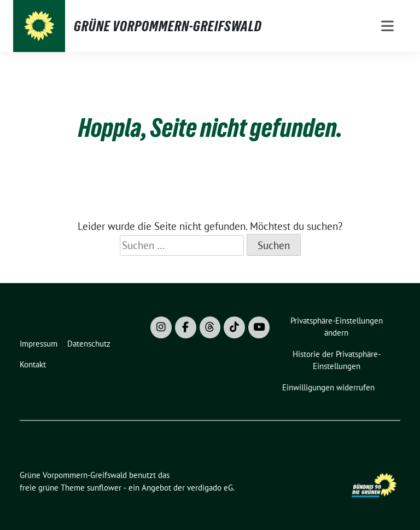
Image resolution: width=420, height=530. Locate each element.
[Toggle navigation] (387, 26)
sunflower (104, 488)
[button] (339, 327)
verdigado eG (210, 488)
